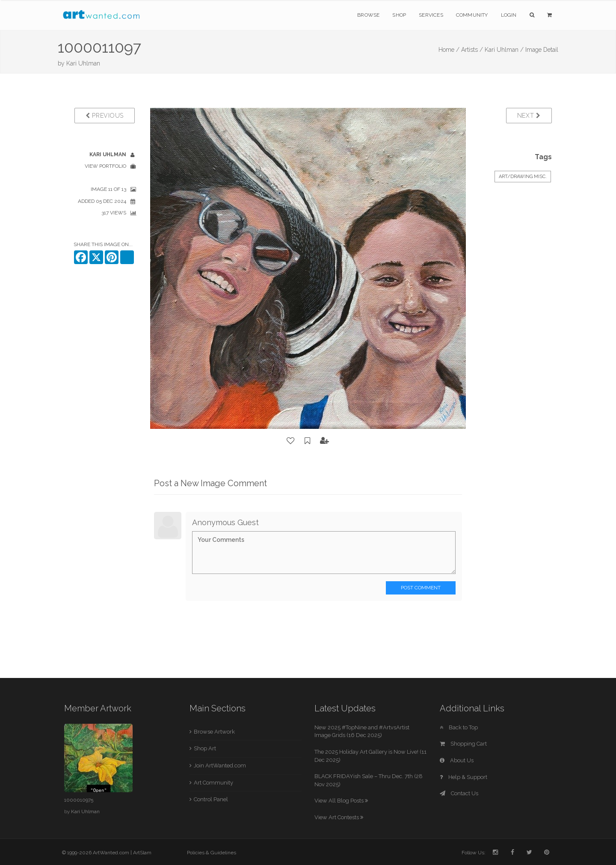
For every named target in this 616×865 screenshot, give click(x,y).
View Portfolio (105, 166)
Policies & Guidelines (212, 853)
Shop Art (205, 748)
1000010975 (79, 800)
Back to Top (459, 727)
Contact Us (459, 793)
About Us (457, 760)
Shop (399, 15)
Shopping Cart (463, 744)
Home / (449, 50)
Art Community (213, 783)
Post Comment (421, 588)
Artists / (472, 50)
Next (529, 116)
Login (509, 15)
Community (472, 15)
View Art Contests (339, 817)
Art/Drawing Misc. (523, 177)
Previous (105, 116)
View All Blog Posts (341, 801)
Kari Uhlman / (504, 50)
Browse (368, 15)
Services (431, 15)
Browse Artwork (214, 732)
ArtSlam (142, 853)
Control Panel (211, 799)
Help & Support (463, 777)
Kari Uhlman (83, 63)
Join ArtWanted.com (220, 765)
